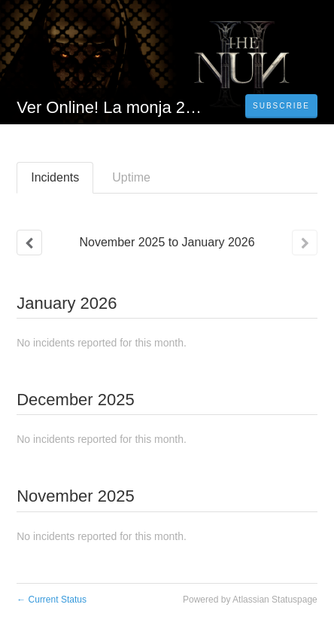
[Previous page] (29, 243)
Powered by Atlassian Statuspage (250, 600)
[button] (281, 106)
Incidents (55, 177)
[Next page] (305, 243)
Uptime (131, 177)
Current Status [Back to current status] (52, 600)
